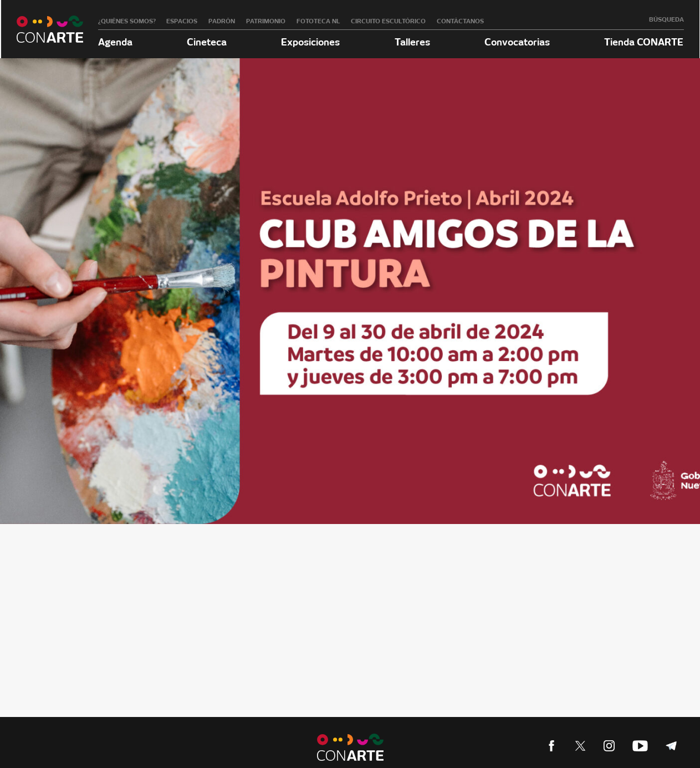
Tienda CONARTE (644, 42)
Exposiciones (310, 42)
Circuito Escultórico (388, 21)
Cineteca (207, 42)
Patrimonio (266, 21)
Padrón (222, 21)
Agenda (115, 42)
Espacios (182, 21)
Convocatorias (517, 42)
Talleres (412, 42)
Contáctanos (460, 21)
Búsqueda (666, 19)
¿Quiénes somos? (127, 21)
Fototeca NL (318, 21)
